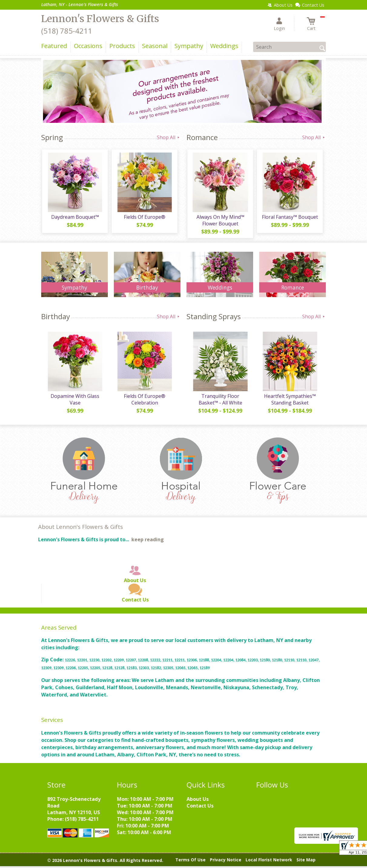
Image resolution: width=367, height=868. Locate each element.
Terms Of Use (190, 862)
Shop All (169, 137)
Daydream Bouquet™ (74, 218)
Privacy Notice (226, 862)
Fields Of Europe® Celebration (144, 401)
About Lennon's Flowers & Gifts (81, 529)
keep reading (148, 542)
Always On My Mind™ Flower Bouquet (220, 221)
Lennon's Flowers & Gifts (100, 19)
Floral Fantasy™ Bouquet (290, 218)
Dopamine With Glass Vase (75, 401)
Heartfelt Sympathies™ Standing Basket (290, 401)
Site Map (306, 862)
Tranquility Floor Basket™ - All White (220, 401)
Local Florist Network (269, 862)
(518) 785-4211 (67, 31)
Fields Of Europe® (144, 218)
